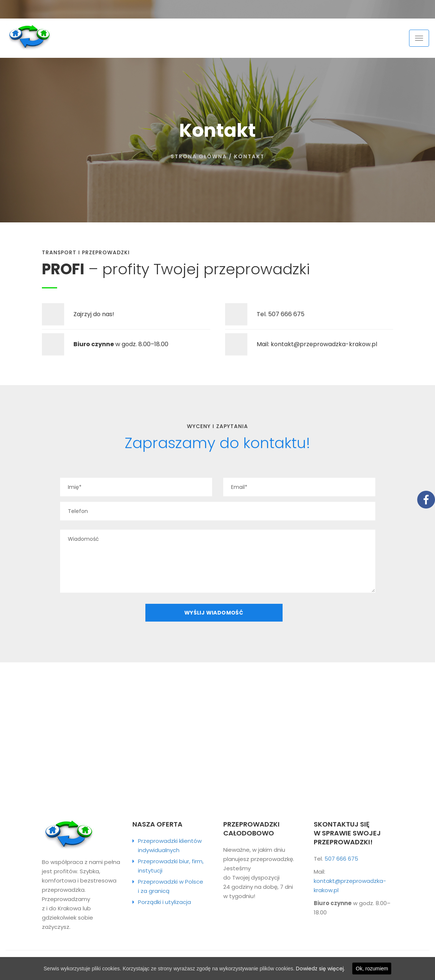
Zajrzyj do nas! (94, 314)
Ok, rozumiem (372, 969)
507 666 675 (286, 314)
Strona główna (199, 156)
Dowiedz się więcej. (320, 969)
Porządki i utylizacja (164, 902)
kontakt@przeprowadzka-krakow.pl (324, 344)
